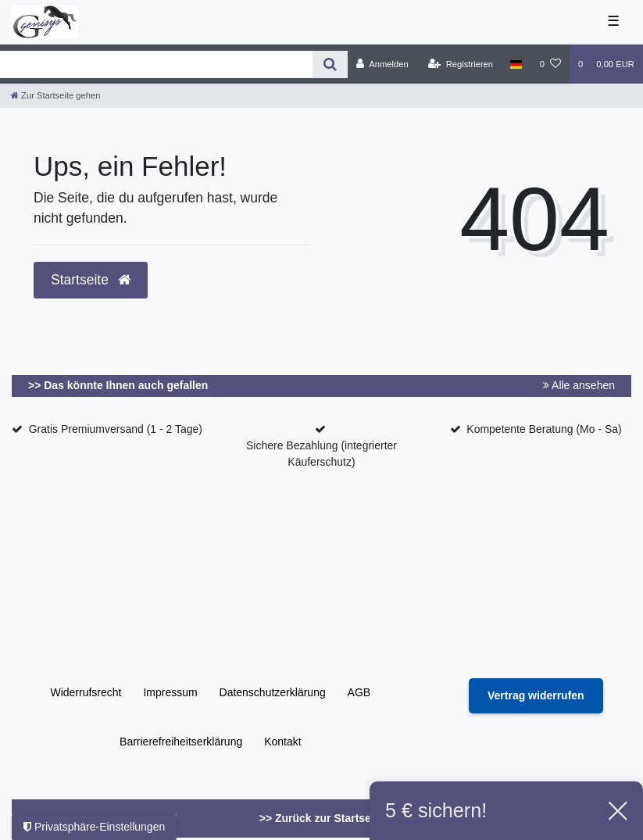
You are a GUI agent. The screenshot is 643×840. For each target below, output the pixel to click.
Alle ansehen (579, 385)
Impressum (170, 692)
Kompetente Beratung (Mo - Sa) (544, 429)
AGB (359, 692)
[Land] (516, 64)
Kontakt (282, 742)
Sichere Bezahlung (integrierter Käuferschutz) (321, 454)
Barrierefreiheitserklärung (181, 742)
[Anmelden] (382, 64)
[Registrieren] (461, 64)
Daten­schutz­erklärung (273, 692)
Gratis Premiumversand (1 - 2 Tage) (116, 429)
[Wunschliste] (550, 64)
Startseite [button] (91, 280)
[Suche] (330, 64)
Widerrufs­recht (86, 692)
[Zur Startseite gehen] (55, 95)
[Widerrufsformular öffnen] (536, 696)
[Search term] (156, 64)
